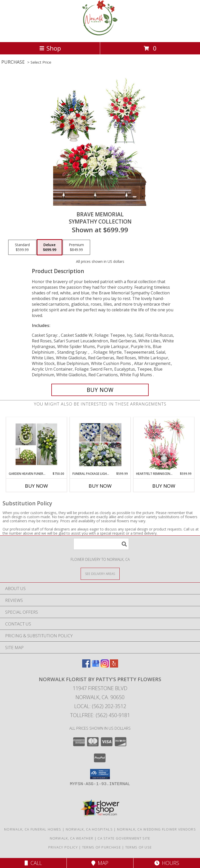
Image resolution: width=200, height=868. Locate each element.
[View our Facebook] (86, 666)
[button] (100, 774)
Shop (50, 48)
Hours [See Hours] (167, 863)
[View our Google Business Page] (96, 666)
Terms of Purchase (102, 847)
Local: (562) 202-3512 (100, 706)
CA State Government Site (124, 838)
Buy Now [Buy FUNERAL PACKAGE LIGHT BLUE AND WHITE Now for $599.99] (100, 486)
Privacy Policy (63, 847)
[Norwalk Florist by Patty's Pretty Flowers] (100, 35)
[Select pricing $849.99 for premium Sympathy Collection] (76, 247)
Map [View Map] (100, 863)
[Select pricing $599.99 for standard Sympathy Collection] (22, 247)
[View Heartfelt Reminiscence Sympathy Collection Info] (164, 444)
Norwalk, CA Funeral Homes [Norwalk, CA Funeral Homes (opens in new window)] (33, 829)
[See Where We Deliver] (100, 573)
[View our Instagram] (105, 666)
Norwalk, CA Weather (72, 838)
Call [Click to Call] (33, 863)
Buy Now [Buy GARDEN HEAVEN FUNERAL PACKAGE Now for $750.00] (36, 486)
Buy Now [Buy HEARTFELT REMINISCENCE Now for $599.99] (164, 486)
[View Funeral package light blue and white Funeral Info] (100, 444)
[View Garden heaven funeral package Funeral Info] (36, 444)
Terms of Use (139, 847)
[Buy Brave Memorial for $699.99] (100, 390)
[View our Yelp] (114, 666)
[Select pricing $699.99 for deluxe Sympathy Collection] (50, 247)
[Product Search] (101, 544)
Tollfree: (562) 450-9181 (100, 715)
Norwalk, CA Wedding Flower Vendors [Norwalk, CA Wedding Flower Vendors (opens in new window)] (156, 829)
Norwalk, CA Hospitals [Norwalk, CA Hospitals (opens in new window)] (89, 829)
